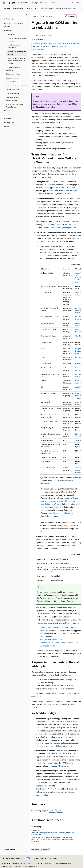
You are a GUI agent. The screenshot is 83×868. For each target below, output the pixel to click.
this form (62, 704)
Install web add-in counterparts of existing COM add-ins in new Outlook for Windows (60, 501)
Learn (34, 16)
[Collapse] (26, 15)
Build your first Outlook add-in (51, 640)
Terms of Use (6, 867)
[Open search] (73, 3)
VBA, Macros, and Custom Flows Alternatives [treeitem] (15, 106)
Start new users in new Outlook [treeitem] (17, 86)
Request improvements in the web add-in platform (50, 46)
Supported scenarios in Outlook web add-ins (54, 746)
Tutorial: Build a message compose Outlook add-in (59, 643)
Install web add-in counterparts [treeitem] (14, 46)
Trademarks (17, 867)
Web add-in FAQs (39, 49)
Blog (30, 863)
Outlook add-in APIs (47, 646)
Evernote (78, 364)
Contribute (39, 863)
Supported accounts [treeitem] (13, 94)
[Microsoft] (4, 3)
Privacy (47, 863)
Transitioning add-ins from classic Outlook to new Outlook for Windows (57, 44)
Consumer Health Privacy (62, 863)
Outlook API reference (60, 766)
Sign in (78, 3)
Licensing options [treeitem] (12, 78)
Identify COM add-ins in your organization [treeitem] (17, 40)
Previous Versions (19, 863)
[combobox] (15, 19)
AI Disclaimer (6, 863)
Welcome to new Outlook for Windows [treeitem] (14, 25)
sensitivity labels (57, 570)
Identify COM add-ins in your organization (60, 228)
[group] (60, 371)
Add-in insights (71, 191)
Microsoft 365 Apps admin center (51, 188)
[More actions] (79, 16)
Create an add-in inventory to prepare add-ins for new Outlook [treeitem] (17, 61)
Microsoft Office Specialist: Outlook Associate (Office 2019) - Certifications (53, 834)
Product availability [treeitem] (12, 90)
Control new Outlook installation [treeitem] (13, 69)
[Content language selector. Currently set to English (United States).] (12, 858)
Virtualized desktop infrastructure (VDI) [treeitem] (12, 99)
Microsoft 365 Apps (46, 16)
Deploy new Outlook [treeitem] (13, 74)
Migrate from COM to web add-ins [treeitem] (17, 53)
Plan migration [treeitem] (11, 82)
